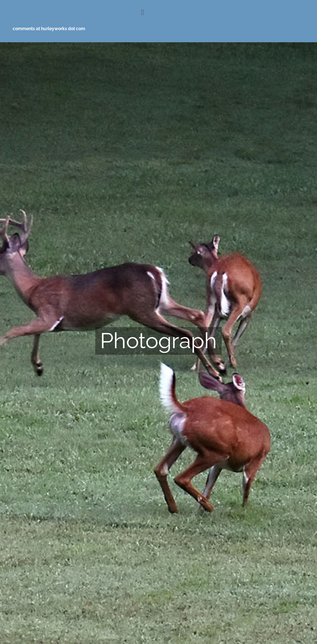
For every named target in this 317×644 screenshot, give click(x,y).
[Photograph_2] (158, 343)
